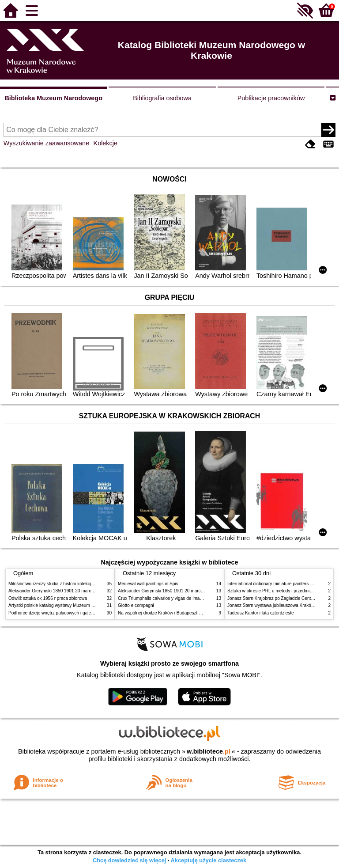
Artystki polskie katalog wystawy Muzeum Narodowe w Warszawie (73, 605)
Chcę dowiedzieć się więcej (129, 860)
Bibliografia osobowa (162, 98)
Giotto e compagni (136, 605)
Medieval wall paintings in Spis (148, 584)
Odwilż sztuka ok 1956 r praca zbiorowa (48, 598)
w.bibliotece (209, 751)
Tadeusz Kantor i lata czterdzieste (261, 613)
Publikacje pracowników (271, 98)
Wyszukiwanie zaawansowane (46, 143)
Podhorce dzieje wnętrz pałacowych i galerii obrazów (60, 613)
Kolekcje (105, 143)
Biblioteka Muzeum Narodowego (53, 98)
